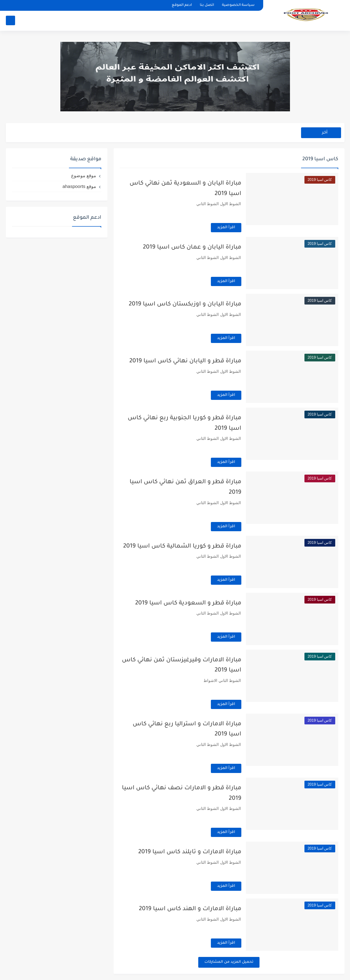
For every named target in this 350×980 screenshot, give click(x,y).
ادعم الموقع (182, 5)
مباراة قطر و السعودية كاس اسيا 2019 (188, 603)
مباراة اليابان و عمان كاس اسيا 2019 (192, 247)
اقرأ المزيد (226, 228)
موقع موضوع (84, 175)
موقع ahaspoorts (79, 186)
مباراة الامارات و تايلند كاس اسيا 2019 (190, 852)
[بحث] (10, 20)
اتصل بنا (207, 5)
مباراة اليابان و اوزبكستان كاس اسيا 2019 (185, 304)
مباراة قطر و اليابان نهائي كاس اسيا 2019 (185, 361)
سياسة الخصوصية (238, 5)
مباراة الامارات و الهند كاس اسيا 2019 (190, 909)
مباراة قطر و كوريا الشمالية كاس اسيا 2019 (182, 546)
